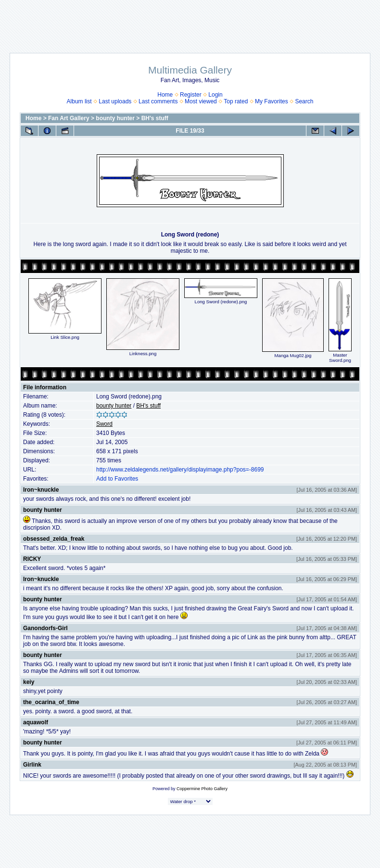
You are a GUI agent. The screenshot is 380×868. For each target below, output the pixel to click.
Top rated (236, 101)
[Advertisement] (190, 22)
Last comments (158, 101)
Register (191, 95)
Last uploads (115, 101)
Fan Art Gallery (69, 118)
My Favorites (272, 101)
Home (165, 95)
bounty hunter (115, 118)
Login (215, 95)
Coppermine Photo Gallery (202, 789)
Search (304, 101)
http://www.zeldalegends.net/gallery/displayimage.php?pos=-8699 (180, 470)
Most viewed (201, 101)
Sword (104, 424)
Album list (79, 101)
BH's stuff (155, 118)
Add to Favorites (117, 479)
